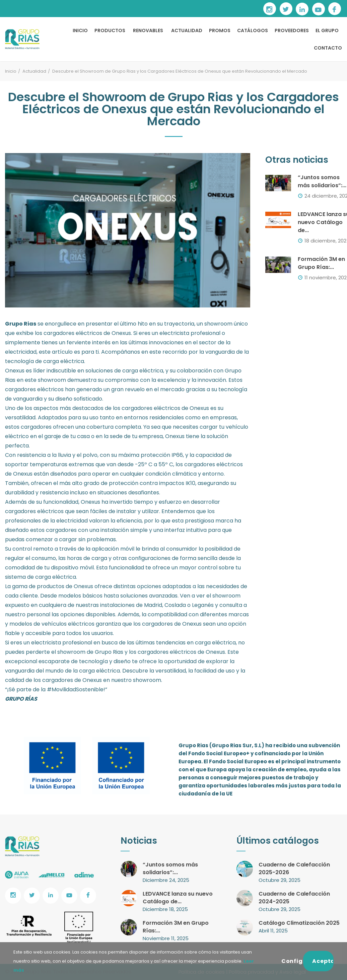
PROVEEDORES (292, 30)
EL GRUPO (327, 30)
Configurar (292, 961)
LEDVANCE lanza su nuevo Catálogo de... (178, 898)
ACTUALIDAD (187, 30)
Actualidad (34, 71)
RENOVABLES (148, 30)
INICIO (80, 30)
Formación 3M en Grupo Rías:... (321, 263)
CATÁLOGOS (253, 30)
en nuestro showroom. (133, 680)
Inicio (11, 71)
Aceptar (323, 961)
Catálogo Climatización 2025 (299, 923)
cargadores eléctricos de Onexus (166, 408)
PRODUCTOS (110, 30)
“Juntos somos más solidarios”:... (322, 181)
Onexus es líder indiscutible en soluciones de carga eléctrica (84, 371)
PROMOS (220, 30)
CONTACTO (328, 48)
